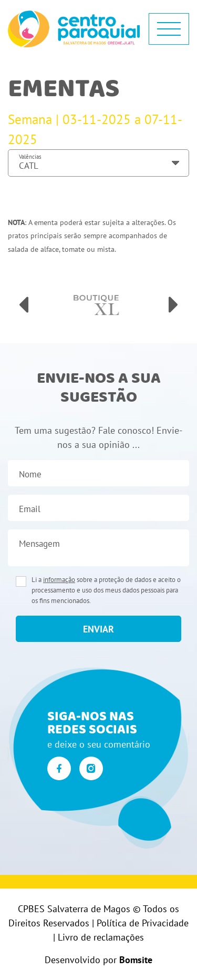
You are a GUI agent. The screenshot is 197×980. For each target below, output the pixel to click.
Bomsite (136, 960)
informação (59, 580)
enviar (98, 629)
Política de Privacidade (143, 923)
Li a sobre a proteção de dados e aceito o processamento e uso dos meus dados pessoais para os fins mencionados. (106, 590)
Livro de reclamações (101, 937)
